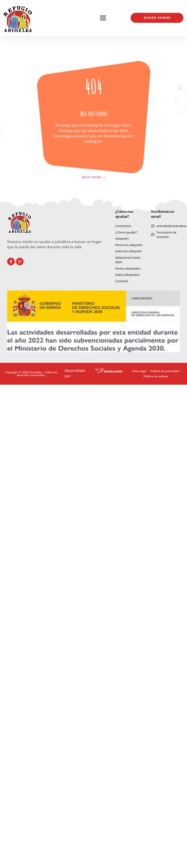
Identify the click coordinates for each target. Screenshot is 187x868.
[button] (103, 18)
